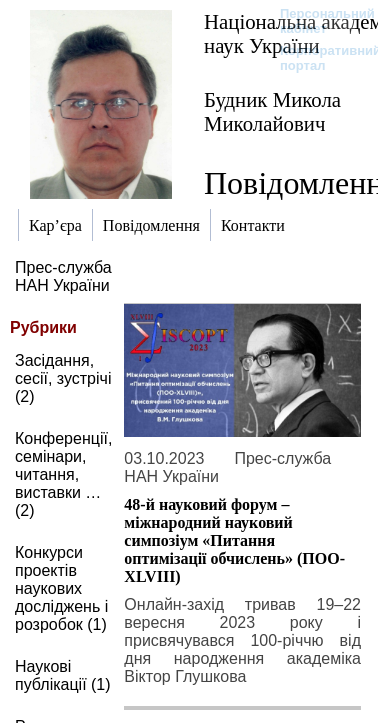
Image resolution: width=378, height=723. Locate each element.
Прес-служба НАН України (63, 276)
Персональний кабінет (317, 21)
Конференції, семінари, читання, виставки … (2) (63, 474)
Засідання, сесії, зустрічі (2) (63, 378)
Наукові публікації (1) (63, 675)
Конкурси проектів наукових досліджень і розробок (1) (61, 588)
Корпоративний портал (317, 58)
